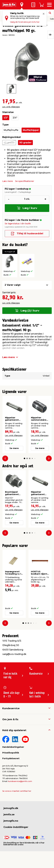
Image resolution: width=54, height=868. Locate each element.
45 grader (9, 143)
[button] (24, 458)
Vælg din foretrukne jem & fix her (25, 22)
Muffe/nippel (31, 130)
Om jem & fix (10, 719)
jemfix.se (9, 815)
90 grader (25, 143)
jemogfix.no (11, 821)
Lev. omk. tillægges (11, 107)
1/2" (6, 118)
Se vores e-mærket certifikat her (17, 791)
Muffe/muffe (11, 130)
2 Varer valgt (13, 285)
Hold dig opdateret (14, 730)
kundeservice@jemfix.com (20, 781)
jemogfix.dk (11, 808)
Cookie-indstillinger (16, 827)
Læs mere (8, 181)
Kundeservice (11, 708)
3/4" (15, 118)
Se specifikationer (25, 181)
